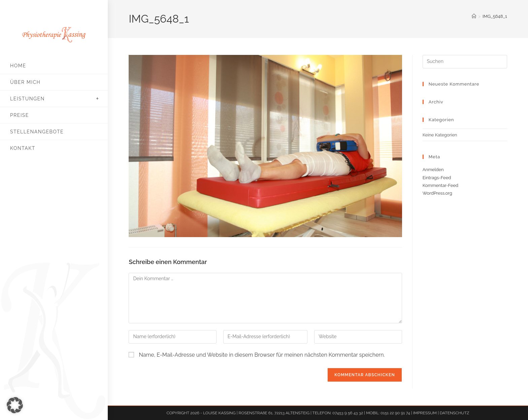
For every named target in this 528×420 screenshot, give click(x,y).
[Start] (474, 16)
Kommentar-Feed (440, 185)
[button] (15, 405)
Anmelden (433, 170)
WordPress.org (437, 193)
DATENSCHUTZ (455, 413)
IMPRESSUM (425, 413)
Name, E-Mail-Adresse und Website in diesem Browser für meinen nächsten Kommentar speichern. (262, 355)
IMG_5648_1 (495, 16)
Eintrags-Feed (437, 178)
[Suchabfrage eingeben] (465, 62)
